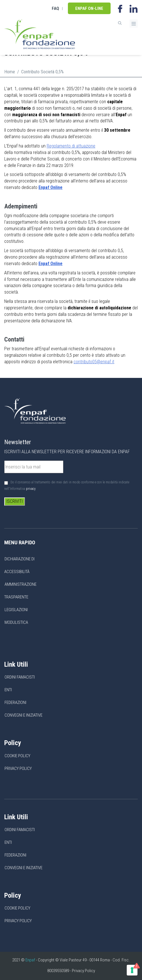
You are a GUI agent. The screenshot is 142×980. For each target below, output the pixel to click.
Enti (8, 690)
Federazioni (15, 702)
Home (10, 72)
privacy (31, 489)
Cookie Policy (17, 756)
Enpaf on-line (89, 8)
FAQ (55, 8)
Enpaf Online (50, 264)
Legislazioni (16, 610)
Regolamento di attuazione (71, 146)
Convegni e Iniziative (23, 715)
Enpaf (30, 960)
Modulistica (16, 622)
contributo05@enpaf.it (94, 362)
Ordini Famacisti (20, 677)
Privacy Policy (18, 768)
